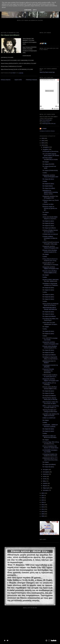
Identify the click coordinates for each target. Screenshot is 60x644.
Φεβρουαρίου (46, 488)
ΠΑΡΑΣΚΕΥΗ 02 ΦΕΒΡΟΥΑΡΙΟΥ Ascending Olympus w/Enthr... (50, 192)
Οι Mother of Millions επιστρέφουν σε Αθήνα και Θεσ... (50, 238)
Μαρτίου (45, 486)
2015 (43, 500)
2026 (43, 138)
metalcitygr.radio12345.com (49, 123)
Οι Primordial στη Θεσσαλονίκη (50, 151)
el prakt (44, 129)
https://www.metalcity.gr (45, 120)
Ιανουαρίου (46, 490)
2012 (43, 507)
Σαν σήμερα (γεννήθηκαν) (49, 228)
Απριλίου (45, 483)
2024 (43, 143)
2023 (43, 145)
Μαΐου (45, 481)
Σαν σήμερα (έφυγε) (48, 186)
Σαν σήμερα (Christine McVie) (50, 170)
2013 (43, 505)
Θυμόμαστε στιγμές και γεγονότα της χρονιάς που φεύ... (50, 208)
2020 (43, 498)
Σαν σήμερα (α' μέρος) (48, 184)
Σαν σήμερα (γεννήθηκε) (49, 188)
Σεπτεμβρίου (46, 472)
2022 (43, 493)
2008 (43, 516)
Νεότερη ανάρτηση (6, 80)
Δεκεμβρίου (46, 147)
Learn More (28, 10)
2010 (43, 512)
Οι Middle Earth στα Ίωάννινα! (50, 234)
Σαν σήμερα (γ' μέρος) (48, 221)
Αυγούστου (46, 474)
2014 (43, 502)
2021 (43, 495)
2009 (43, 514)
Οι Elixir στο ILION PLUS (49, 418)
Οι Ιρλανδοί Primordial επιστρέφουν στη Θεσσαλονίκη (48, 371)
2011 (43, 509)
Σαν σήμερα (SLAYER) (48, 164)
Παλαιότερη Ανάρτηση (32, 80)
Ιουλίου (45, 476)
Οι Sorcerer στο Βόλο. (48, 204)
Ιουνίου (45, 479)
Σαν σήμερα (46, 162)
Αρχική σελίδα (18, 80)
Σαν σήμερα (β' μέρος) (48, 179)
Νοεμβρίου (46, 149)
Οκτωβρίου (46, 470)
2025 (43, 141)
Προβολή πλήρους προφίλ (47, 131)
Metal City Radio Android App (47, 72)
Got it (35, 10)
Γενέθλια (45, 173)
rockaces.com (46, 122)
